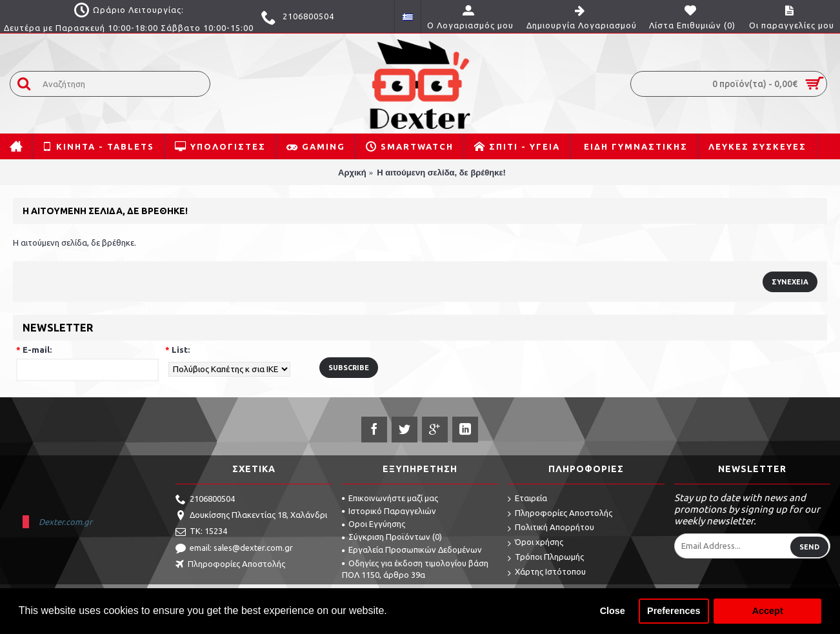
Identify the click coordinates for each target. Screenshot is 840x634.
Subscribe (349, 368)
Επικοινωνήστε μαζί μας (390, 498)
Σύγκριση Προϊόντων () (392, 537)
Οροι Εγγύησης (374, 524)
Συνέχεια (790, 282)
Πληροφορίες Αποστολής (230, 565)
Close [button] (613, 611)
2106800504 (205, 500)
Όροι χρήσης (535, 543)
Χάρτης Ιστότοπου (547, 572)
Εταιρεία (527, 499)
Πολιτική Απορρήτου (551, 528)
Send (809, 547)
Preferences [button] (674, 611)
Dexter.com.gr (65, 522)
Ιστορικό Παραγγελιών (389, 511)
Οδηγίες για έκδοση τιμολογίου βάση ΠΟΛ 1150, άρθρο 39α (415, 569)
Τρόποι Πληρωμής (546, 558)
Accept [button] (768, 611)
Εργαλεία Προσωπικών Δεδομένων (412, 550)
